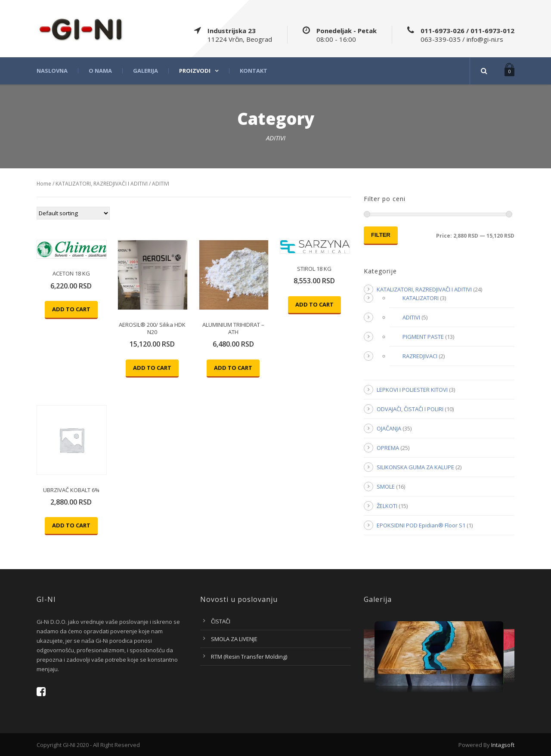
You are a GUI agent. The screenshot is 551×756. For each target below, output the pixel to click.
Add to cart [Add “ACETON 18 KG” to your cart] (71, 309)
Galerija (145, 71)
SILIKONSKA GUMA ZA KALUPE (415, 467)
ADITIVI (411, 317)
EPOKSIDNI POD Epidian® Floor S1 (421, 525)
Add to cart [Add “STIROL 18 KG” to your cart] (314, 304)
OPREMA (388, 448)
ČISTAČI (221, 621)
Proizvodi (195, 71)
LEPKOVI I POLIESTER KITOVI (412, 390)
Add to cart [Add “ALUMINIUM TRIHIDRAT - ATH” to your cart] (233, 368)
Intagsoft (503, 745)
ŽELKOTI (387, 506)
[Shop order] (73, 213)
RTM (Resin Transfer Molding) (249, 657)
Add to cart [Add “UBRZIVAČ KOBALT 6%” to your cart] (71, 525)
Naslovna (52, 71)
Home (44, 184)
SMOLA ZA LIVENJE (234, 639)
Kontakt (254, 71)
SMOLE (386, 486)
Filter (381, 235)
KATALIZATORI (421, 298)
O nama (100, 71)
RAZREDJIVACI (420, 356)
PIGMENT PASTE (423, 337)
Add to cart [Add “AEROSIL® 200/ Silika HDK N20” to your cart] (152, 368)
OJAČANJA (389, 428)
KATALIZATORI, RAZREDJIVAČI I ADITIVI (102, 184)
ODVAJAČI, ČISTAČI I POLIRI (410, 409)
